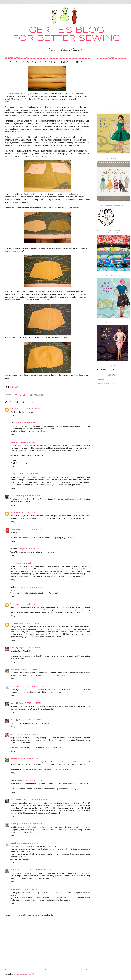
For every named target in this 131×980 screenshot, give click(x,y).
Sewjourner (15, 496)
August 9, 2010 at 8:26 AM (32, 529)
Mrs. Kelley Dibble (18, 800)
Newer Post (10, 970)
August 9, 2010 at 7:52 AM (28, 474)
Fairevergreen (16, 686)
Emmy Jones (16, 529)
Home (52, 50)
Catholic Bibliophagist (20, 870)
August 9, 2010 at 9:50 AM (29, 623)
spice (13, 512)
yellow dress (14, 94)
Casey (13, 442)
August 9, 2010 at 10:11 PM (41, 870)
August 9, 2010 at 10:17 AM (34, 686)
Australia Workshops (72, 50)
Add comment (12, 909)
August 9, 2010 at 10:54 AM (30, 720)
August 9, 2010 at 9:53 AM (29, 648)
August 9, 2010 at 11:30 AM (27, 734)
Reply (13, 415)
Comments (104, 384)
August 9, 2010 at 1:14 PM (32, 780)
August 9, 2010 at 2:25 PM (37, 800)
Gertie (13, 648)
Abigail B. (14, 843)
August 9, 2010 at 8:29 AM (30, 549)
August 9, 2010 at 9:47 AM (25, 604)
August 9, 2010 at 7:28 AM (29, 408)
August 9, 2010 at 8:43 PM (30, 843)
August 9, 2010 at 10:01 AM (26, 669)
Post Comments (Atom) (25, 974)
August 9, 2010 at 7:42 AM (26, 423)
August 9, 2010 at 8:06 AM (26, 512)
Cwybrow (14, 408)
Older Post (85, 970)
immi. (13, 563)
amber (13, 734)
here (45, 94)
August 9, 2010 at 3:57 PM (32, 824)
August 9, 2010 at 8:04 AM (31, 496)
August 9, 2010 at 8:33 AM (26, 563)
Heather (14, 758)
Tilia (12, 604)
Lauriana (14, 623)
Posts (101, 379)
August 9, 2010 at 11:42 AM (29, 758)
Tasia (13, 889)
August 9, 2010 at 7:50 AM (27, 442)
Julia (12, 669)
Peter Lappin (16, 824)
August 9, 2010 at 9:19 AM (32, 587)
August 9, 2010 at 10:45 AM (30, 703)
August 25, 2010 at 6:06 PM (26, 889)
